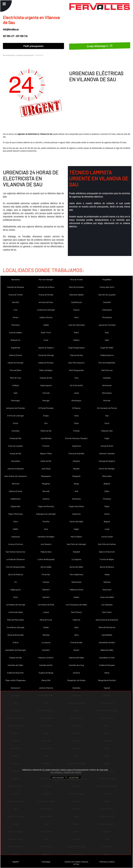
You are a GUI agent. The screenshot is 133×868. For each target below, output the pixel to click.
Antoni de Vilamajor (107, 469)
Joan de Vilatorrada (76, 325)
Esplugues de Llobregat (46, 514)
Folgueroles (16, 506)
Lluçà (107, 529)
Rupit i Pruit (46, 332)
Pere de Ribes (16, 370)
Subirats (46, 597)
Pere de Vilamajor (46, 279)
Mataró (76, 650)
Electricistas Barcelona (9, 55)
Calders (76, 340)
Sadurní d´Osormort (107, 552)
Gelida (46, 627)
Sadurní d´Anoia (15, 355)
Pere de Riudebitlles (107, 363)
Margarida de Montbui (107, 680)
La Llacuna (46, 642)
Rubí (107, 332)
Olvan (76, 423)
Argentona (76, 446)
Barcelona (16, 279)
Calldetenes (15, 499)
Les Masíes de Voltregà (15, 605)
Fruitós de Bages (107, 559)
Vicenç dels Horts (107, 287)
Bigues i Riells (46, 453)
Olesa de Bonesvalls (16, 635)
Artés (46, 340)
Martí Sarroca (107, 370)
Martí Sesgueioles (76, 370)
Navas (107, 673)
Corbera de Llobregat (46, 310)
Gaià (15, 393)
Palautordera (46, 552)
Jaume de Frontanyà (107, 325)
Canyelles (107, 378)
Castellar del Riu (46, 665)
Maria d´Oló (46, 680)
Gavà (76, 627)
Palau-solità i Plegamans (15, 680)
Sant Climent (76, 612)
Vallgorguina (15, 590)
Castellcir (46, 650)
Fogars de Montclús (46, 506)
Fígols (107, 506)
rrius (15, 310)
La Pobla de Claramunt (16, 559)
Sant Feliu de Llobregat (76, 544)
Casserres (76, 514)
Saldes (76, 597)
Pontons (46, 446)
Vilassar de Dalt (15, 658)
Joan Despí (46, 469)
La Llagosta (76, 559)
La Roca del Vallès (15, 612)
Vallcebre (46, 590)
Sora (46, 529)
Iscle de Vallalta (16, 332)
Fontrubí (46, 393)
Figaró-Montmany (15, 514)
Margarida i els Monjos (76, 680)
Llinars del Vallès (107, 597)
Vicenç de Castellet (76, 453)
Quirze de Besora (107, 567)
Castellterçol (76, 302)
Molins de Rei (46, 431)
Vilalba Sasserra (107, 355)
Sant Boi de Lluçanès (107, 295)
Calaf (107, 340)
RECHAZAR (58, 778)
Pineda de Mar (15, 438)
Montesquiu (76, 400)
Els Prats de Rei (76, 385)
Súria (15, 597)
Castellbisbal (46, 438)
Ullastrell (76, 620)
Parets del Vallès (76, 521)
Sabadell (76, 552)
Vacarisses (107, 590)
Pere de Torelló (76, 279)
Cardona (76, 673)
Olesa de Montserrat (107, 627)
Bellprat (107, 484)
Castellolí (107, 302)
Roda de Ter (15, 340)
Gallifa (15, 529)
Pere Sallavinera (76, 574)
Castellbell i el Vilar (107, 658)
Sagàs (76, 529)
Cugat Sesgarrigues (76, 348)
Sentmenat (107, 385)
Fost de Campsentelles (16, 567)
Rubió (76, 332)
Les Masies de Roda (46, 605)
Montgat (46, 400)
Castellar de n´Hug (76, 665)
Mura (76, 317)
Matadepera (46, 476)
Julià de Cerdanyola (15, 469)
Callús (107, 491)
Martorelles (107, 476)
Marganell (46, 484)
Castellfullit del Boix (107, 642)
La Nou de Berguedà (46, 559)
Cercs (107, 423)
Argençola (15, 537)
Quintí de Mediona (16, 574)
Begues (107, 521)
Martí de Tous (15, 378)
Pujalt (107, 438)
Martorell (16, 484)
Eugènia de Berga (46, 673)
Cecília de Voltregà (46, 355)
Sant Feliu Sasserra (76, 363)
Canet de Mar (46, 461)
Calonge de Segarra (107, 461)
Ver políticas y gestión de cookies (66, 772)
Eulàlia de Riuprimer (15, 673)
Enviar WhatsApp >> (100, 46)
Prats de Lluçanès (15, 446)
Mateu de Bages (46, 370)
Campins (76, 461)
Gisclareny (76, 499)
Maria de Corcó (46, 620)
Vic (16, 582)
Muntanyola (107, 317)
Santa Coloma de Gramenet (107, 620)
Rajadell (16, 862)
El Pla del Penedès (46, 408)
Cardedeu (76, 688)
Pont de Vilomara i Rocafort (76, 438)
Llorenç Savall (107, 537)
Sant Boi (16, 302)
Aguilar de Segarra (46, 348)
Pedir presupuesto (33, 46)
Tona (76, 378)
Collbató (16, 385)
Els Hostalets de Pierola (107, 408)
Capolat (107, 688)
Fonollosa (107, 499)
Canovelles (15, 461)
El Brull (16, 642)
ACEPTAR (74, 778)
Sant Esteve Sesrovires (15, 552)
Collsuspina (107, 310)
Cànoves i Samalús (107, 453)
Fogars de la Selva (76, 506)
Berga (76, 484)
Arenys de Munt (107, 446)
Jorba (76, 393)
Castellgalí (46, 862)
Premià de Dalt (76, 642)
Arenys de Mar (16, 453)
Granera (46, 499)
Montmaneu (107, 393)
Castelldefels (107, 635)
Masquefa (76, 476)
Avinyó (15, 317)
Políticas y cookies (107, 862)
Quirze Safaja (46, 567)
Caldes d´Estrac (46, 317)
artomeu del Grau (46, 302)
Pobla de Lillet (107, 431)
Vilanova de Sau (76, 355)
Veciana (46, 582)
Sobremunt (15, 688)
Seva (76, 416)
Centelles (16, 431)
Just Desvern (46, 544)
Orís (46, 423)
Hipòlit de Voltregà (15, 363)
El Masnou (76, 408)
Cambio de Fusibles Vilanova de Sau (76, 863)
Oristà (15, 423)
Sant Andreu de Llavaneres (15, 476)
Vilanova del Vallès (76, 658)
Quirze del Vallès (76, 567)
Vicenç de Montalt (46, 295)
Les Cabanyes (107, 605)
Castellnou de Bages (46, 537)
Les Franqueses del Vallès (76, 605)
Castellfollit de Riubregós (16, 650)
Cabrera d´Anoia (15, 491)
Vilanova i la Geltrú (46, 658)
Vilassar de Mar (46, 378)
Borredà (46, 491)
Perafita (46, 521)
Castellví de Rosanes (16, 287)
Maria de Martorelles (16, 620)
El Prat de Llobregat (15, 416)
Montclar (107, 400)
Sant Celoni (107, 612)
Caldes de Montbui (46, 363)
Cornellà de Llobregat (15, 627)
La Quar (46, 612)
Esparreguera (46, 385)
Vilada (107, 574)
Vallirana (107, 582)
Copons (76, 310)
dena (76, 635)
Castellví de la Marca (46, 287)
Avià (76, 491)
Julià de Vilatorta (46, 688)
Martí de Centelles (76, 287)
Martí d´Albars (76, 537)
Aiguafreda (16, 348)
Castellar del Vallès (15, 665)
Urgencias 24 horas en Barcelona (25, 55)
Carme (107, 514)
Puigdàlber (107, 279)
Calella (46, 325)
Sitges (46, 416)
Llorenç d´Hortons (16, 544)
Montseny (16, 325)
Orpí (107, 416)
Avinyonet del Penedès (16, 408)
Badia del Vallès (107, 650)
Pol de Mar (46, 574)
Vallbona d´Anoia (76, 590)
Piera (15, 521)
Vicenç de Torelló (15, 295)
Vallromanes (76, 582)
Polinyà (76, 431)
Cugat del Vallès (107, 348)
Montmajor (16, 400)
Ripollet (76, 469)
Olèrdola (46, 635)
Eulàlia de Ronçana (107, 665)
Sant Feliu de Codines (107, 544)
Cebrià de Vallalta (76, 295)
